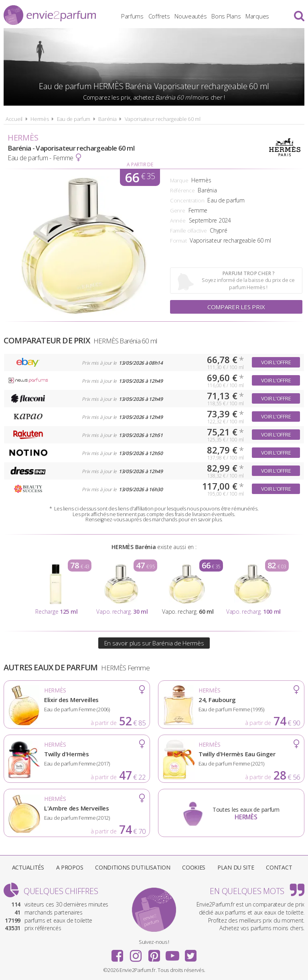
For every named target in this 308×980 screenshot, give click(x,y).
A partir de (140, 164)
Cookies (194, 867)
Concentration (187, 200)
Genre (178, 210)
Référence (182, 190)
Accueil (14, 119)
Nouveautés (190, 16)
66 (140, 177)
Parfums (132, 16)
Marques (257, 16)
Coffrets (159, 16)
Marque (179, 180)
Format (178, 241)
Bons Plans (226, 16)
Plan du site (236, 867)
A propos (70, 867)
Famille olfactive (188, 231)
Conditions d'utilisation (133, 867)
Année (178, 220)
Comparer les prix (236, 307)
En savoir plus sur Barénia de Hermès (154, 643)
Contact (279, 867)
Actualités (28, 867)
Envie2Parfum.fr (50, 15)
